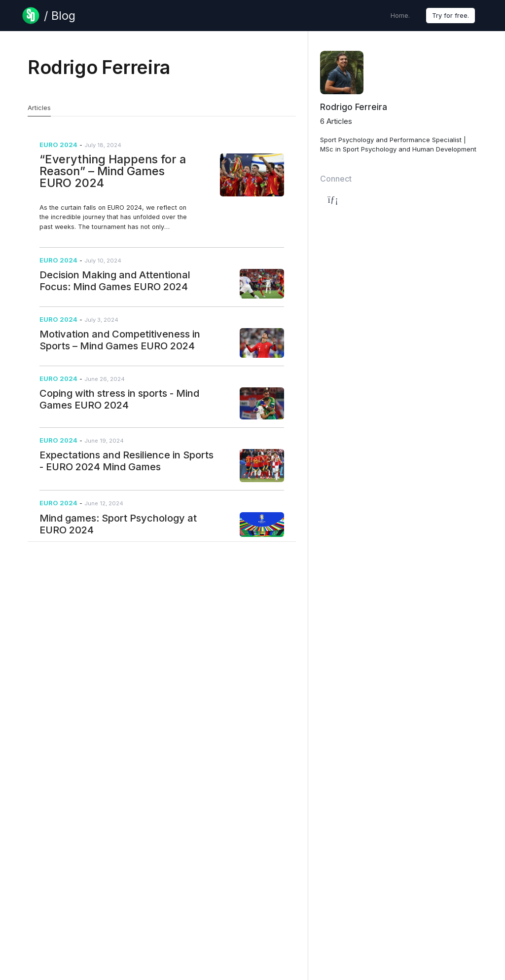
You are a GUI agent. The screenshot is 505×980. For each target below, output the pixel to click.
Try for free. (451, 16)
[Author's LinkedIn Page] (330, 200)
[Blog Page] (49, 16)
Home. (400, 16)
